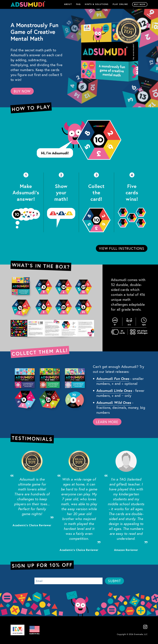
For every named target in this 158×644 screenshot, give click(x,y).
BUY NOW (22, 91)
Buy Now (140, 4)
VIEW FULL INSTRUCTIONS (122, 248)
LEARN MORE (107, 422)
